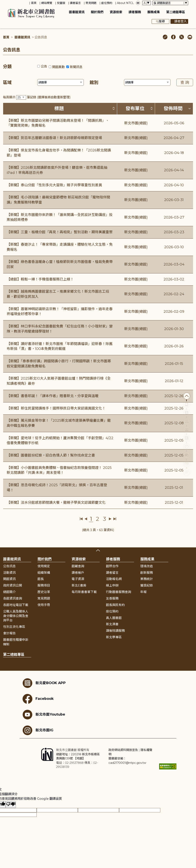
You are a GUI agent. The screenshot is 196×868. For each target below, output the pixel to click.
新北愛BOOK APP (44, 683)
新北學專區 (114, 637)
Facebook (38, 699)
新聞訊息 (76, 67)
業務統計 (147, 579)
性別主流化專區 (14, 627)
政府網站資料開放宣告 (123, 750)
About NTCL (125, 3)
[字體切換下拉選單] (147, 3)
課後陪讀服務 (115, 631)
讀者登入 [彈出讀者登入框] (179, 21)
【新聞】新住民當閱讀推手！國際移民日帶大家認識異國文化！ (56, 408)
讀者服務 (135, 12)
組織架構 (44, 573)
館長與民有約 (115, 605)
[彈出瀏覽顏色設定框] (138, 3)
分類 (7, 67)
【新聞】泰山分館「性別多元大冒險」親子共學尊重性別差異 (54, 185)
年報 (143, 592)
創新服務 (147, 573)
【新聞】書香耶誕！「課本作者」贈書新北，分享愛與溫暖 (53, 396)
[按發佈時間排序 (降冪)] (190, 108)
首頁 (34, 3)
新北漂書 (112, 624)
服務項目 (44, 585)
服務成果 (154, 12)
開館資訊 (9, 579)
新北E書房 (79, 585)
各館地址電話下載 (16, 605)
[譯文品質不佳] (11, 805)
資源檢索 (116, 12)
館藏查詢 (78, 566)
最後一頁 (115, 519)
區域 (7, 83)
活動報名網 (114, 579)
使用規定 (44, 566)
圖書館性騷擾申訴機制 (16, 642)
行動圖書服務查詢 (119, 592)
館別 (94, 83)
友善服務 (112, 598)
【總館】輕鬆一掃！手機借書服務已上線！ (40, 279)
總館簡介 (9, 592)
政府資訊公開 (13, 585)
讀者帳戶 (78, 573)
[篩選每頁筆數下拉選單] (21, 97)
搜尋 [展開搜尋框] (160, 21)
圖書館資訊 (77, 12)
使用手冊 (44, 605)
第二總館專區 (176, 12)
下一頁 (110, 519)
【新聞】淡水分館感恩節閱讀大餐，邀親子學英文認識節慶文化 (56, 503)
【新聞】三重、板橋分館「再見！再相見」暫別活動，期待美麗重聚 (60, 232)
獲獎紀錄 (147, 585)
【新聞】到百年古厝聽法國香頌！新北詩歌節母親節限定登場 (54, 138)
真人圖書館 (114, 618)
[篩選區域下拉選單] (61, 82)
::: (2, 3)
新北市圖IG (38, 730)
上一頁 (86, 519)
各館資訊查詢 (13, 598)
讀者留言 (75, 3)
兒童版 (61, 3)
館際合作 (112, 566)
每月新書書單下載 (84, 592)
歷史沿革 (44, 592)
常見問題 (91, 3)
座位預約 (107, 3)
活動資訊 (9, 573)
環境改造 (147, 566)
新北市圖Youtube (44, 715)
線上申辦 (112, 585)
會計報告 (9, 633)
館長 (41, 579)
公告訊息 (9, 566)
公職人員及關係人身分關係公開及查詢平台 (16, 616)
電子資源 (78, 579)
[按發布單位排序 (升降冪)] (151, 108)
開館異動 (58, 67)
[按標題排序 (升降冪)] (114, 108)
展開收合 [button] (98, 550)
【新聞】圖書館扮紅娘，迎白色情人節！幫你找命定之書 (51, 455)
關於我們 (97, 12)
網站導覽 (47, 3)
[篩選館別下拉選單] (147, 82)
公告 (44, 66)
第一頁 (81, 519)
